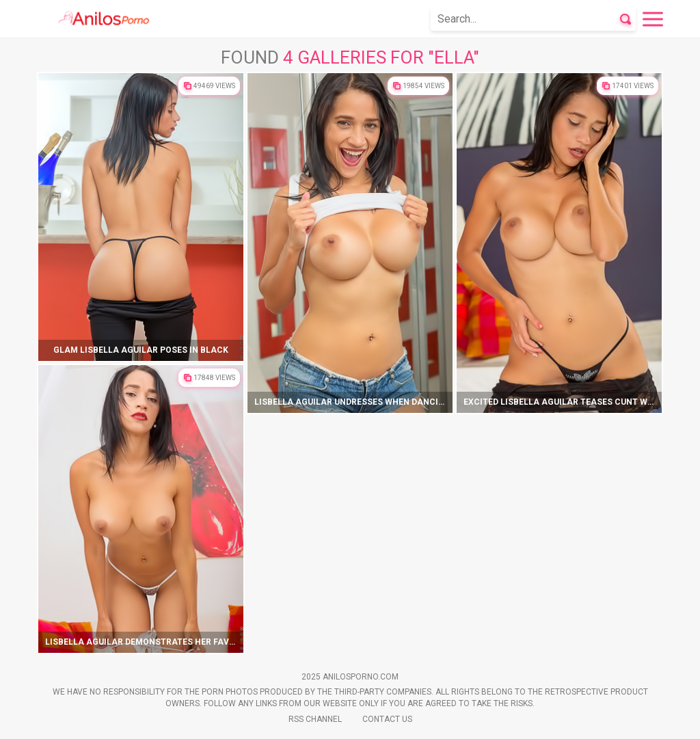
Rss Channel (315, 719)
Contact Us (387, 719)
